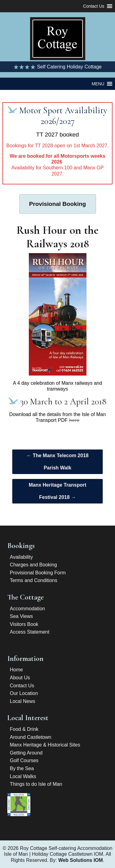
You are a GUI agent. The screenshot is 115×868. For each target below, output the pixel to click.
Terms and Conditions (34, 580)
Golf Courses (24, 760)
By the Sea (22, 768)
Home (16, 670)
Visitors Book (24, 624)
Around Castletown (31, 737)
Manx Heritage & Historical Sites (45, 745)
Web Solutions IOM (80, 860)
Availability (21, 557)
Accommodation (27, 609)
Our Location (24, 693)
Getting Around (26, 753)
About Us (20, 678)
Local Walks (23, 776)
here (74, 420)
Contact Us (22, 686)
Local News (23, 701)
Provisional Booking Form (38, 573)
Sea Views (21, 616)
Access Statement (30, 632)
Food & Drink (24, 729)
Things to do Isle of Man (36, 784)
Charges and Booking (33, 565)
